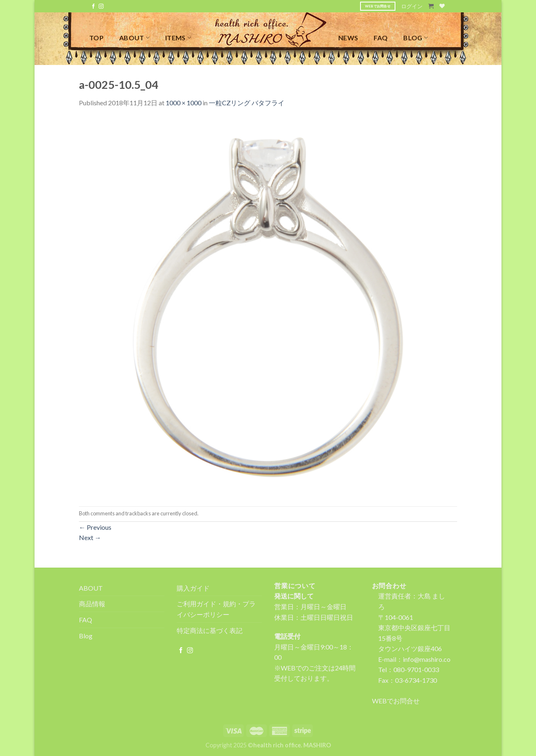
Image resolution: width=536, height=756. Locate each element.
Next (90, 537)
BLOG (416, 38)
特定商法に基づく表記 (210, 630)
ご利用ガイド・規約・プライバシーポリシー (216, 609)
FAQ (381, 38)
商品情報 (92, 604)
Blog (86, 636)
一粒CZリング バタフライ (247, 103)
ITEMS (178, 38)
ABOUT (134, 38)
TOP (96, 38)
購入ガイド (193, 588)
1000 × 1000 (184, 103)
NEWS (348, 38)
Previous (95, 527)
